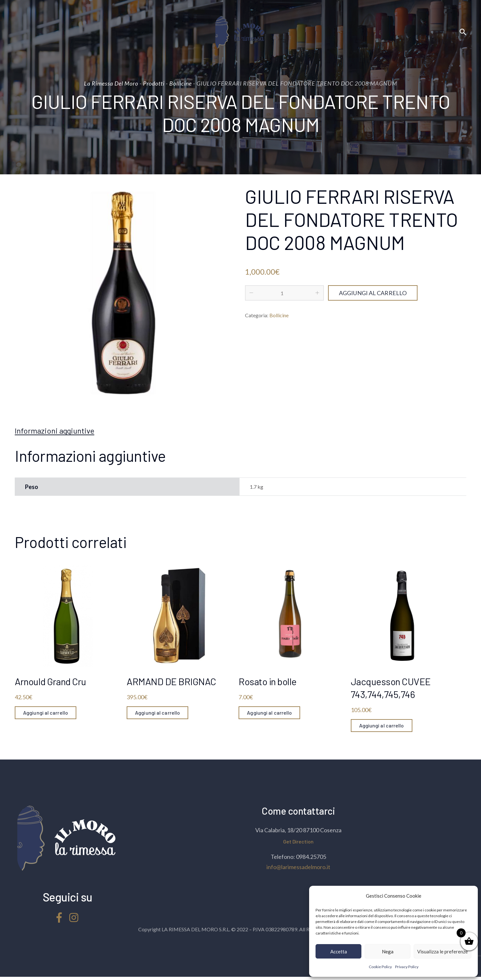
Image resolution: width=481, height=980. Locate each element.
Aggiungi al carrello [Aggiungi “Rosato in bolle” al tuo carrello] (269, 713)
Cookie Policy (380, 967)
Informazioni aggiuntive (55, 431)
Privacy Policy (407, 967)
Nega (388, 951)
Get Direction (298, 841)
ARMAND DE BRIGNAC (171, 681)
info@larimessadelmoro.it (298, 867)
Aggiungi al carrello (373, 293)
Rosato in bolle (268, 681)
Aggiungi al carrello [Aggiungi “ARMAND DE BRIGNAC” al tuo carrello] (157, 713)
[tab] (55, 431)
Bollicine (279, 315)
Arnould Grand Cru (51, 681)
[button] (468, 896)
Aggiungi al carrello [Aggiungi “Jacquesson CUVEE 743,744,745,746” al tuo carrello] (382, 725)
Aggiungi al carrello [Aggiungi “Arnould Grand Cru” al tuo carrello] (46, 713)
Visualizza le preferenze (443, 951)
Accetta (339, 951)
